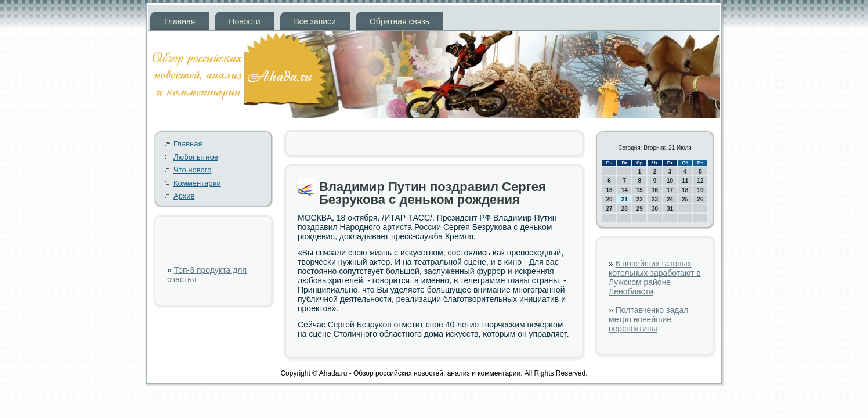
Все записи (315, 21)
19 (700, 190)
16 (655, 190)
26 (700, 199)
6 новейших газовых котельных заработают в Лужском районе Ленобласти (655, 278)
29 (640, 209)
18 (685, 190)
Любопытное (196, 157)
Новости (244, 21)
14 (625, 190)
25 (685, 199)
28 (625, 209)
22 (640, 199)
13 (610, 190)
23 (655, 199)
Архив (184, 196)
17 (670, 190)
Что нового (192, 170)
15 (640, 190)
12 (700, 181)
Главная (180, 21)
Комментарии (197, 183)
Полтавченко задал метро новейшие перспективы (648, 319)
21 (625, 199)
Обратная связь (399, 21)
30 (655, 209)
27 (610, 209)
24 (670, 199)
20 (610, 199)
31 (670, 209)
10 (670, 181)
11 (685, 181)
